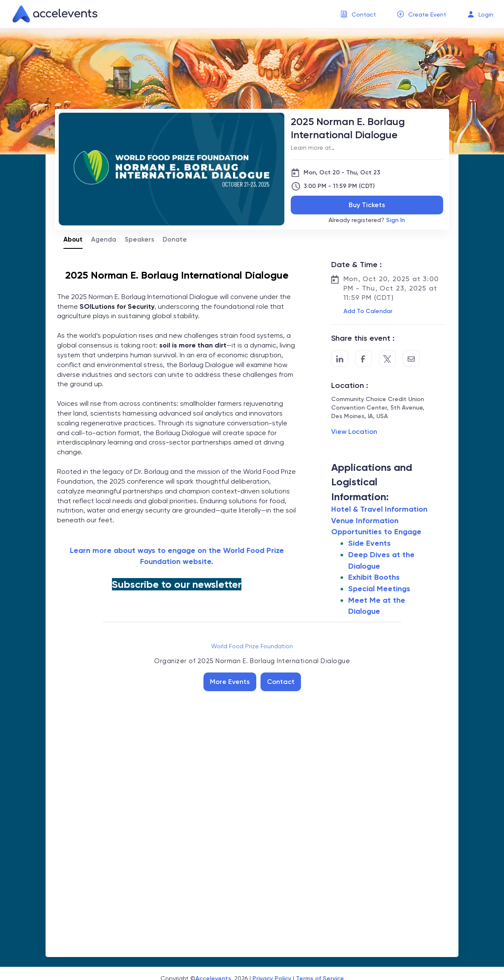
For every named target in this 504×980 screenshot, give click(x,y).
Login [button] (486, 14)
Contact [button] (364, 14)
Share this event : (363, 338)
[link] (52, 14)
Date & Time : (357, 265)
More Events (230, 682)
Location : (350, 385)
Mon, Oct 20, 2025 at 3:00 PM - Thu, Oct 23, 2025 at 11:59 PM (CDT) (391, 288)
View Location (354, 432)
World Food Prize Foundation (252, 646)
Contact (281, 682)
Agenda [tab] (104, 239)
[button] (367, 311)
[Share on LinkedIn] (340, 359)
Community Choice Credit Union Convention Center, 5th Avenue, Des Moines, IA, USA (378, 408)
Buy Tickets (367, 205)
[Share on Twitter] (387, 359)
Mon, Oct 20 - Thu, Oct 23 (342, 172)
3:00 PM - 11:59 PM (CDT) (339, 186)
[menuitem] (358, 14)
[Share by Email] (411, 359)
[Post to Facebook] (364, 359)
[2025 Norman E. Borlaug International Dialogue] (367, 128)
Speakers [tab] (139, 239)
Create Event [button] (427, 14)
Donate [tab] (175, 239)
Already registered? (367, 220)
